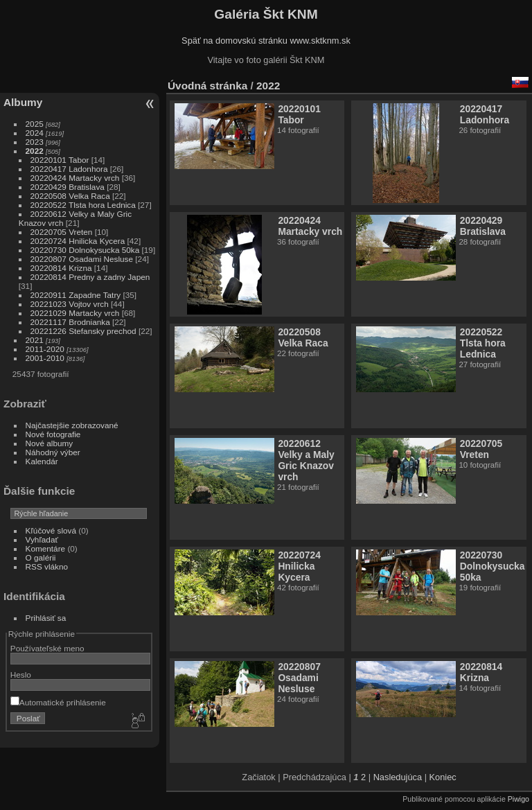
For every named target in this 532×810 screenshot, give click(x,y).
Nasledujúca (398, 777)
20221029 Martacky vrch (75, 313)
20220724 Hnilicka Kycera (78, 241)
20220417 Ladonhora (69, 169)
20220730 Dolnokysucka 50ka (85, 250)
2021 (35, 340)
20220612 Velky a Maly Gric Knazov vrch (306, 460)
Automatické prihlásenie (58, 702)
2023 (35, 142)
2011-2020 (45, 349)
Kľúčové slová (51, 530)
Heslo (21, 675)
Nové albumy (50, 443)
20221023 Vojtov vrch (70, 304)
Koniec (443, 777)
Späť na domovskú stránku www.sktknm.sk (266, 41)
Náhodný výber (53, 452)
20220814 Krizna (61, 268)
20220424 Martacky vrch (75, 178)
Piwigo (518, 799)
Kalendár (42, 461)
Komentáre (46, 548)
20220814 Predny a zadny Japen (90, 277)
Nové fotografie (53, 434)
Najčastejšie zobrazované (72, 425)
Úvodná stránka (207, 86)
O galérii (41, 557)
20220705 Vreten (62, 232)
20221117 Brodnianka (70, 322)
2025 (35, 124)
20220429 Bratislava (68, 187)
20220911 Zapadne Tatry (76, 295)
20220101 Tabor (60, 160)
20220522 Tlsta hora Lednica (83, 205)
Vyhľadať (42, 539)
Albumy (23, 102)
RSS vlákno (47, 566)
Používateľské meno (47, 648)
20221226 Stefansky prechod (83, 331)
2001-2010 (45, 358)
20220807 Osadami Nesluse (82, 259)
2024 (35, 133)
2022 (35, 151)
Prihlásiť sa (46, 618)
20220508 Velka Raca (70, 196)
